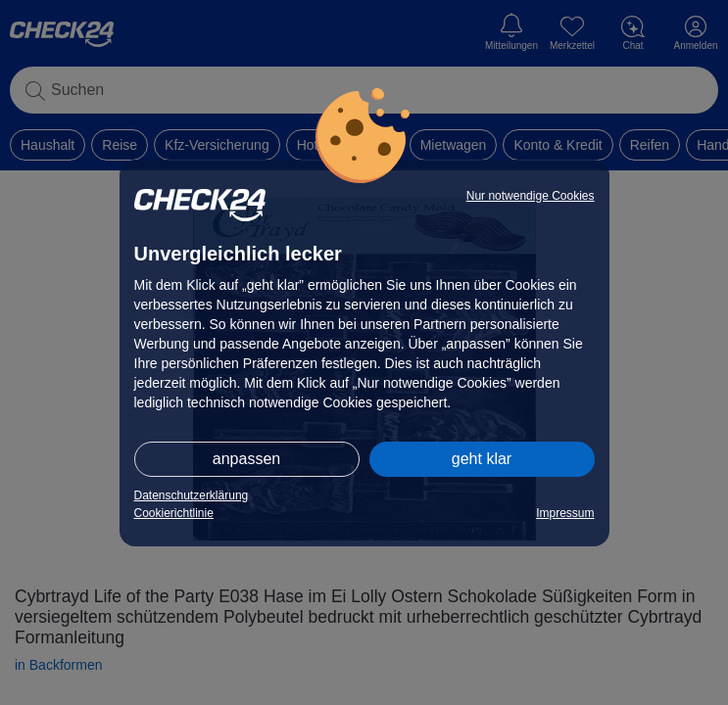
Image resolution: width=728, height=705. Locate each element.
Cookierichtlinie (174, 513)
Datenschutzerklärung (192, 495)
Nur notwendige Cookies (531, 196)
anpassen (246, 459)
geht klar (482, 459)
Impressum (565, 513)
